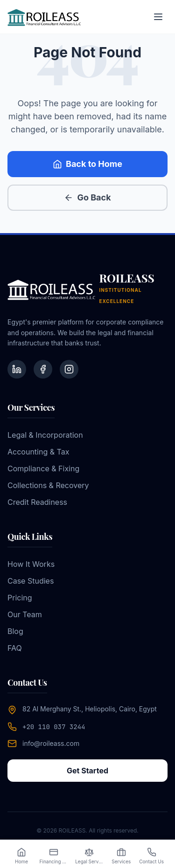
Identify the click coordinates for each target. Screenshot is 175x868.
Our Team (25, 614)
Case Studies (31, 581)
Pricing (20, 598)
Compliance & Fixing (43, 468)
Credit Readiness (37, 502)
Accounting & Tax (38, 452)
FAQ (15, 648)
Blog (15, 631)
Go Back (87, 197)
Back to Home (87, 164)
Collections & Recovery (48, 485)
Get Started (87, 771)
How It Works (31, 564)
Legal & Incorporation (45, 435)
